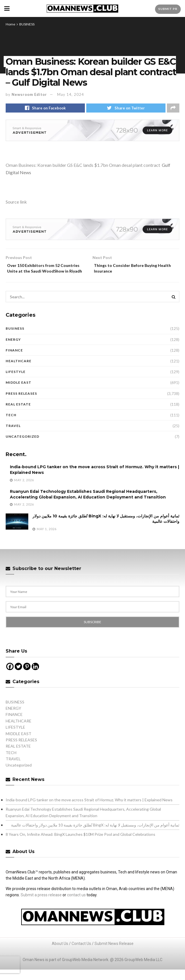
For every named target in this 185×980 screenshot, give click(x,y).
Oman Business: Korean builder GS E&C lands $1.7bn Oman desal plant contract (83, 166)
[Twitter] (18, 677)
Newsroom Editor (29, 94)
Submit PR (168, 9)
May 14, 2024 (71, 94)
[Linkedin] (35, 677)
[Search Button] (174, 307)
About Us (60, 954)
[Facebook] (10, 677)
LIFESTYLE (16, 382)
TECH (11, 425)
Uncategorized (22, 447)
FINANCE (14, 360)
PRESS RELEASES (21, 404)
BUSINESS (27, 24)
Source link (16, 203)
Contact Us (81, 954)
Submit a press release (41, 905)
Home (10, 24)
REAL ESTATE (18, 414)
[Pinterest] (27, 677)
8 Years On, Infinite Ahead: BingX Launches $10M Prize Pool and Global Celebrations (80, 845)
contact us (76, 905)
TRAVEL (13, 436)
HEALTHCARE (19, 371)
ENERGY (13, 350)
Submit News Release (114, 954)
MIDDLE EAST (19, 393)
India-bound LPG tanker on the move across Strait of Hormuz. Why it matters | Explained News (89, 810)
